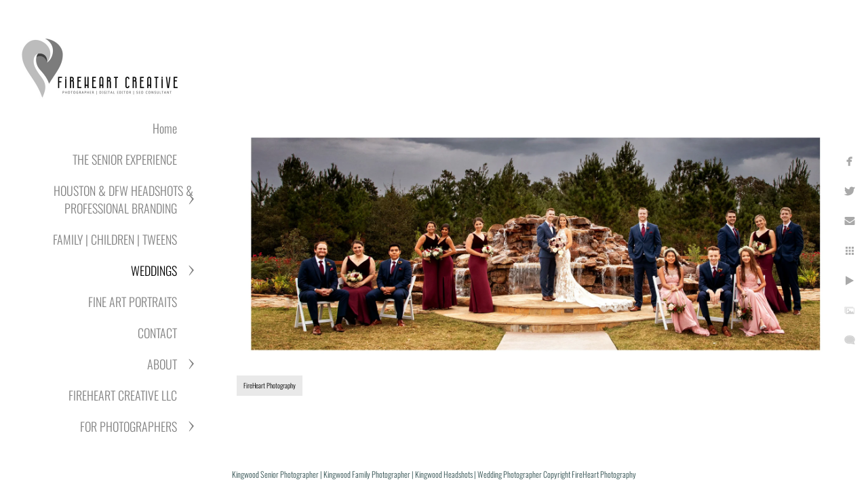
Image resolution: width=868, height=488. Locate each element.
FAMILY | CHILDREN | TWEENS (115, 239)
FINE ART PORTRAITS (133, 302)
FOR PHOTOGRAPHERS (129, 426)
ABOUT (162, 364)
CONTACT (157, 333)
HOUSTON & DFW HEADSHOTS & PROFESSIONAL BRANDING (123, 199)
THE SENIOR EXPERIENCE (125, 159)
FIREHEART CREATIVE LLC (123, 395)
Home (165, 128)
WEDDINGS (154, 270)
